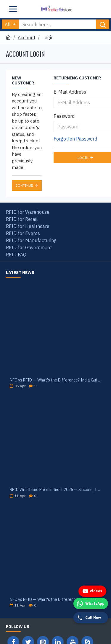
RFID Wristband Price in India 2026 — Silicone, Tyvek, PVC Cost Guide (55, 490)
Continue (24, 185)
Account (26, 38)
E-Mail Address (70, 92)
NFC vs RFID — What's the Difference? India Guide (55, 380)
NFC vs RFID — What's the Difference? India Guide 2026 (55, 600)
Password (64, 116)
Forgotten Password (75, 139)
